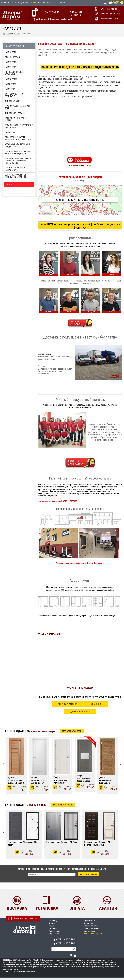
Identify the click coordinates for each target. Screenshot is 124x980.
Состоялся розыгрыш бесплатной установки (16, 176)
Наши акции (96, 704)
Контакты (62, 3)
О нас (55, 3)
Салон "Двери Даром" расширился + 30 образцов (18, 138)
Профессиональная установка (14, 73)
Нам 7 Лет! (10, 89)
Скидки (51, 926)
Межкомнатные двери (8, 3)
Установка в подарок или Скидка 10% (17, 145)
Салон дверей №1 (13, 57)
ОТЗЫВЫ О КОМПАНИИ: (49, 634)
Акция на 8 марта (13, 101)
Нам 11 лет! (10, 67)
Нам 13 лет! (10, 52)
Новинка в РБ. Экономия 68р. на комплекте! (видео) (18, 153)
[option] (16, 766)
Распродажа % (54, 931)
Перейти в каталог (67, 704)
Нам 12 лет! (10, 62)
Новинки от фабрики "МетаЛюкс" (15, 169)
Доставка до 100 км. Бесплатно (14, 95)
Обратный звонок (109, 9)
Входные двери (23, 3)
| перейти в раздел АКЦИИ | (80, 165)
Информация (54, 934)
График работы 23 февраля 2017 (18, 107)
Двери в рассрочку (80, 711)
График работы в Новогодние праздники (19, 126)
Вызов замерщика (109, 19)
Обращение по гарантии (93, 934)
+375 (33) (64, 943)
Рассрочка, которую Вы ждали (16, 119)
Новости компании (91, 926)
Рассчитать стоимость (72, 731)
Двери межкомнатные (16, 780)
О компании (88, 923)
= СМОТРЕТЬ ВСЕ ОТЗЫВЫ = (80, 688)
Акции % (33, 3)
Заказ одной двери (91, 928)
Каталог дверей (55, 921)
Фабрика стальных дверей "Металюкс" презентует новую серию (18, 161)
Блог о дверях (89, 931)
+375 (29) (50, 12)
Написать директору (110, 14)
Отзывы (49, 3)
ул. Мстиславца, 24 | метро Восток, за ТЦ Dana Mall (55, 19)
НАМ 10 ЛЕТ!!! (11, 79)
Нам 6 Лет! (10, 132)
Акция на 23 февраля (15, 113)
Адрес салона (89, 921)
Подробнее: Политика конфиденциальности (19, 971)
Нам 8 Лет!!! (10, 84)
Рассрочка (41, 3)
